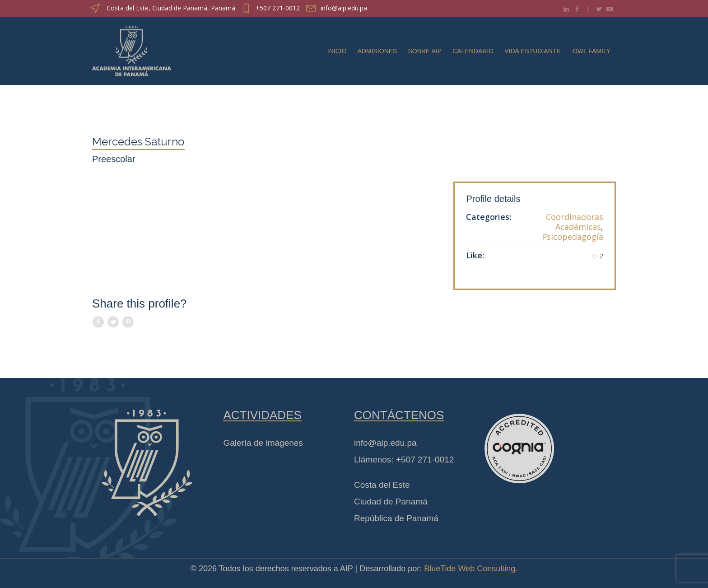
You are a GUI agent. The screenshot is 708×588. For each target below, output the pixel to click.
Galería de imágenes (263, 443)
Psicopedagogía (573, 237)
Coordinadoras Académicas (575, 222)
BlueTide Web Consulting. (471, 569)
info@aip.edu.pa (344, 8)
